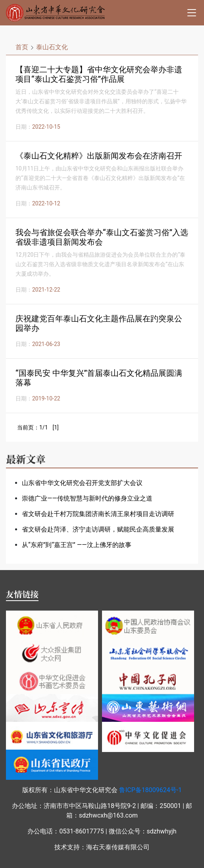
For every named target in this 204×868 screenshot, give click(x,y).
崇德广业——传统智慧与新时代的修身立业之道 (87, 498)
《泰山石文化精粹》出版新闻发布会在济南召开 (99, 156)
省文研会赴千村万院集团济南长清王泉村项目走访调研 (98, 514)
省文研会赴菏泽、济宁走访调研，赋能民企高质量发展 (98, 529)
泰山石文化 (52, 47)
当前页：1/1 (33, 427)
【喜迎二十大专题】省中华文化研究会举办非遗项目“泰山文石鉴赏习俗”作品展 (99, 74)
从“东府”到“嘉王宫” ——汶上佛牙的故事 (77, 545)
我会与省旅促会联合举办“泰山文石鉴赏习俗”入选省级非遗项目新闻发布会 (102, 237)
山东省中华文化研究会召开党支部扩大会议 (82, 483)
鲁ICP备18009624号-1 (150, 790)
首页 (22, 47)
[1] (55, 427)
